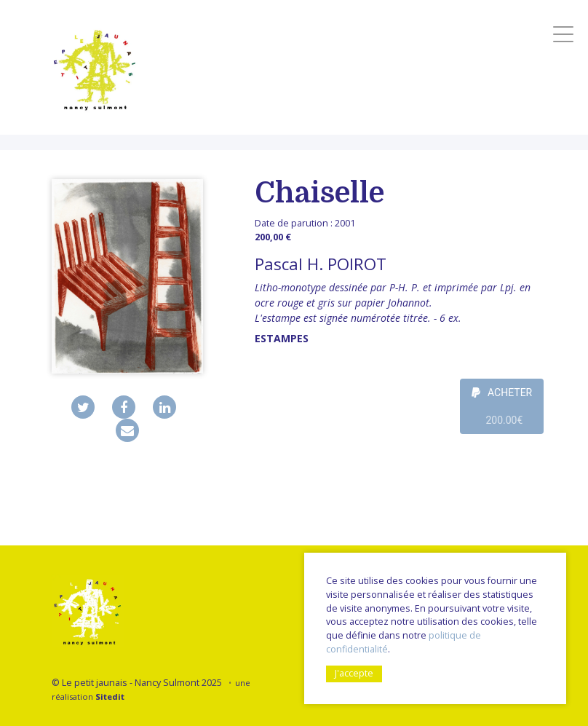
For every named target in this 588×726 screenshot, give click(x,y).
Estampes (282, 338)
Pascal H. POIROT (321, 264)
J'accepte (354, 673)
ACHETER (502, 410)
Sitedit (110, 697)
